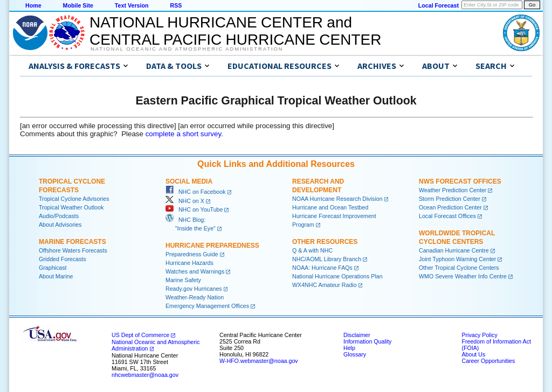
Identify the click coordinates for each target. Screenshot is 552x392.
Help (349, 348)
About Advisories (60, 225)
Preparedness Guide (192, 254)
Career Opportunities (488, 361)
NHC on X (185, 201)
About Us (473, 354)
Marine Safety (183, 280)
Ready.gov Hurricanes (194, 289)
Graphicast (53, 268)
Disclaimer (357, 335)
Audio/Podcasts (59, 216)
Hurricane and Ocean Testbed (330, 207)
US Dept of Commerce (140, 335)
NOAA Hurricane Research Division (337, 199)
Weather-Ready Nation (195, 297)
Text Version (132, 5)
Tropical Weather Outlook (71, 207)
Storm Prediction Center (450, 199)
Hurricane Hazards (189, 263)
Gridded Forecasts (63, 259)
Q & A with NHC (312, 250)
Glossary (355, 354)
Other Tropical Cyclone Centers (459, 268)
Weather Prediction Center (453, 190)
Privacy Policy (479, 335)
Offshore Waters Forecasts (73, 250)
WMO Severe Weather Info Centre (463, 276)
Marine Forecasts (73, 242)
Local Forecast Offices (447, 216)
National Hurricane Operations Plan (337, 276)
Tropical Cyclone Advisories (74, 199)
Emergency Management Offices (207, 306)
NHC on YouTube (194, 209)
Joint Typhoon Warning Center (457, 259)
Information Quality (367, 341)
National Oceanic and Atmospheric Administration (187, 49)
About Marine (56, 276)
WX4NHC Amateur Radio (325, 285)
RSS (176, 5)
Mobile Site (78, 5)
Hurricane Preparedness (212, 246)
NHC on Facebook (196, 192)
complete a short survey (184, 134)
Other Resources (325, 242)
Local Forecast (439, 5)
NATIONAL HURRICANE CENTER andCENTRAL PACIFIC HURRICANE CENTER (235, 31)
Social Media (189, 181)
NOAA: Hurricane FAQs (322, 268)
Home (33, 5)
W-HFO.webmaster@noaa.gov (259, 361)
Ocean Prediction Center (450, 207)
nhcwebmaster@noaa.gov (145, 375)
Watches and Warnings (195, 271)
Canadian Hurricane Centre (454, 250)
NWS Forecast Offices (460, 181)
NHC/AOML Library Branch (327, 259)
